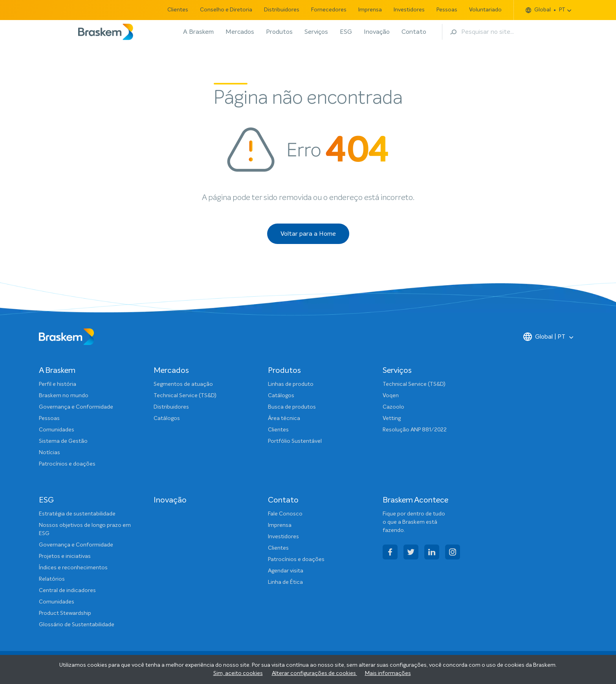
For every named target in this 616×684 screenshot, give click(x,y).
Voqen (391, 396)
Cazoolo (393, 407)
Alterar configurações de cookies (314, 673)
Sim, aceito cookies (238, 673)
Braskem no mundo (64, 396)
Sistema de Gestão (63, 441)
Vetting (392, 418)
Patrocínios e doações (67, 464)
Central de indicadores (67, 590)
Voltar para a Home (308, 234)
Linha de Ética (285, 582)
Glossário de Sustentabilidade (77, 625)
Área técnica (284, 418)
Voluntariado (485, 10)
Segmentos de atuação (183, 384)
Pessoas (447, 10)
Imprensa (370, 10)
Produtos (279, 32)
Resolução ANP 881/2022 (415, 430)
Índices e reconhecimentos (73, 568)
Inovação (377, 32)
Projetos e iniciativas (65, 556)
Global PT (545, 10)
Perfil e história (58, 384)
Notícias (49, 453)
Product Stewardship (65, 613)
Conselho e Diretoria (226, 10)
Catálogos (167, 418)
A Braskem (198, 32)
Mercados (240, 32)
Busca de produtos (292, 407)
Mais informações (388, 673)
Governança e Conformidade (76, 407)
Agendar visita (286, 571)
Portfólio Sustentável (295, 441)
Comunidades (57, 430)
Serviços (316, 32)
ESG (346, 32)
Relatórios (52, 579)
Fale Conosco (285, 514)
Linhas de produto (291, 384)
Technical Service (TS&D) (185, 396)
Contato (414, 32)
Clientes (178, 10)
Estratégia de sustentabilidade (77, 514)
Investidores (409, 10)
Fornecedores (329, 10)
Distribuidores (282, 10)
